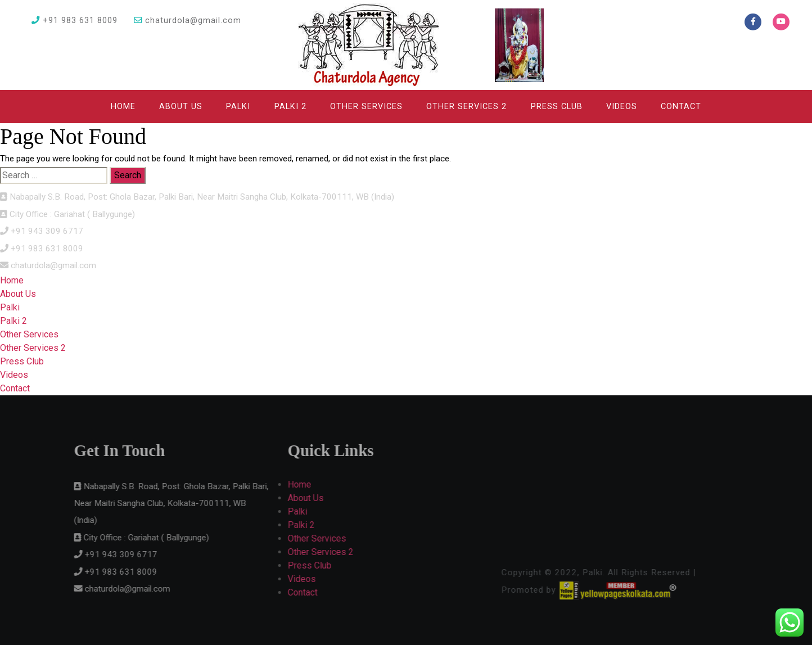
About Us (181, 107)
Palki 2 (290, 107)
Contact (681, 107)
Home (123, 107)
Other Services (366, 107)
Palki (238, 107)
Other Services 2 (466, 107)
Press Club (557, 107)
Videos (622, 107)
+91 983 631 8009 (75, 21)
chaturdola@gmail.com (188, 21)
